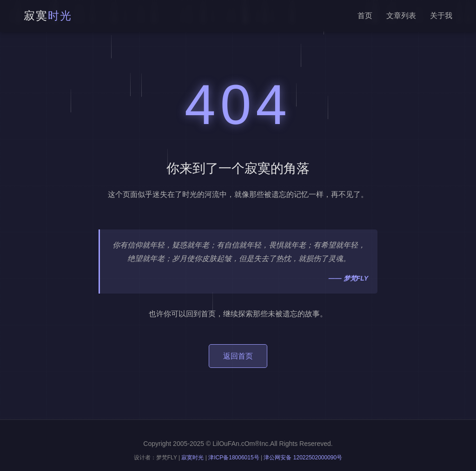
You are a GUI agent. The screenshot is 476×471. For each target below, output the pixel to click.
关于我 (441, 16)
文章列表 (401, 16)
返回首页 (238, 356)
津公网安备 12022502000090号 (303, 458)
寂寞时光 (192, 458)
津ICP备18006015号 (234, 458)
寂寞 (48, 16)
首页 (365, 16)
